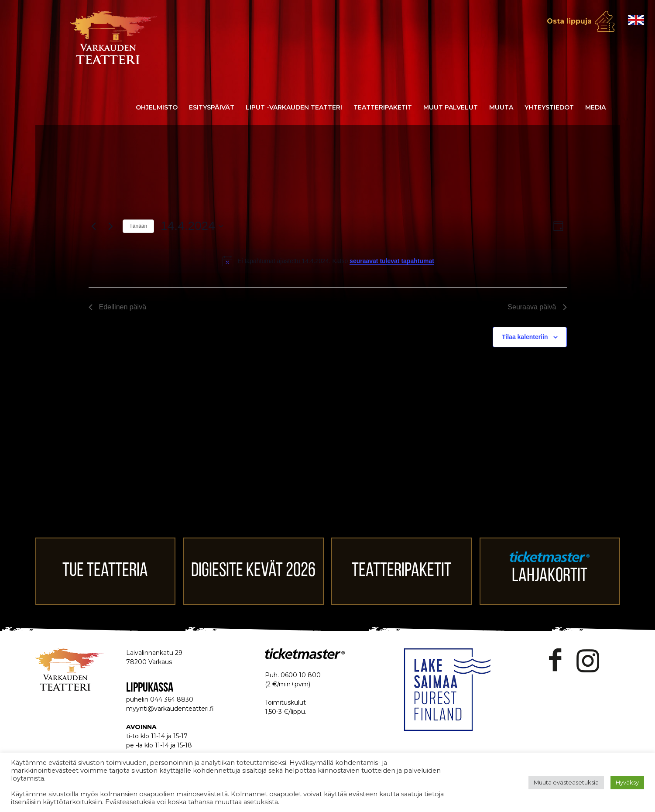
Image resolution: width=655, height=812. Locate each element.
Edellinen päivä (118, 307)
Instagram (588, 660)
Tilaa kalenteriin (525, 337)
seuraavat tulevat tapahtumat (392, 261)
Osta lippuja (569, 21)
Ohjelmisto (157, 107)
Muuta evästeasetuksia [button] (566, 782)
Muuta (501, 107)
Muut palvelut (451, 107)
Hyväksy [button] (627, 782)
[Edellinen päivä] (94, 226)
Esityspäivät (212, 107)
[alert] (329, 261)
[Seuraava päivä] (111, 226)
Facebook (555, 660)
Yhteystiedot (549, 107)
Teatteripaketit (383, 107)
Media (595, 107)
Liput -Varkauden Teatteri (294, 107)
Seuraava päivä (537, 307)
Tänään (139, 226)
